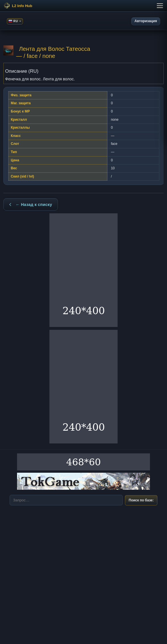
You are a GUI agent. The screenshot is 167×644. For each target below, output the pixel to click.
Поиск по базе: (141, 500)
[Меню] (83, 6)
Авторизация (146, 21)
